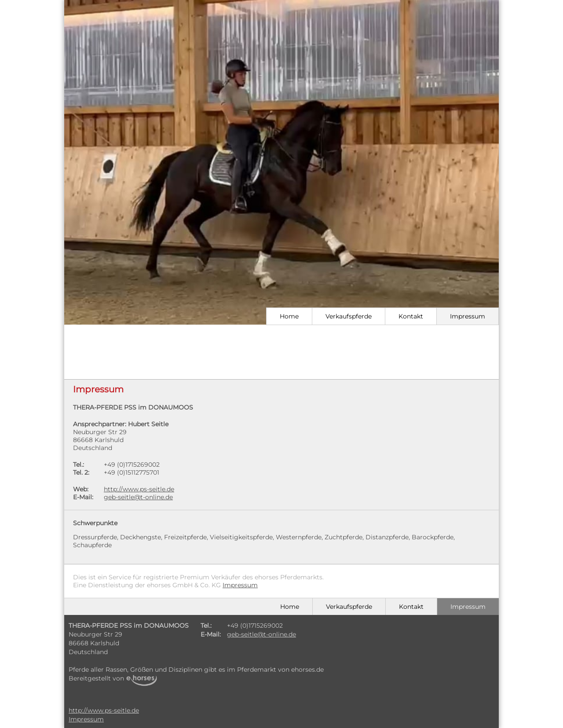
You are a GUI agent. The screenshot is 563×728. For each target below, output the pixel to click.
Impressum (468, 316)
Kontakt (411, 316)
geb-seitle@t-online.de (138, 497)
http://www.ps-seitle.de (139, 489)
